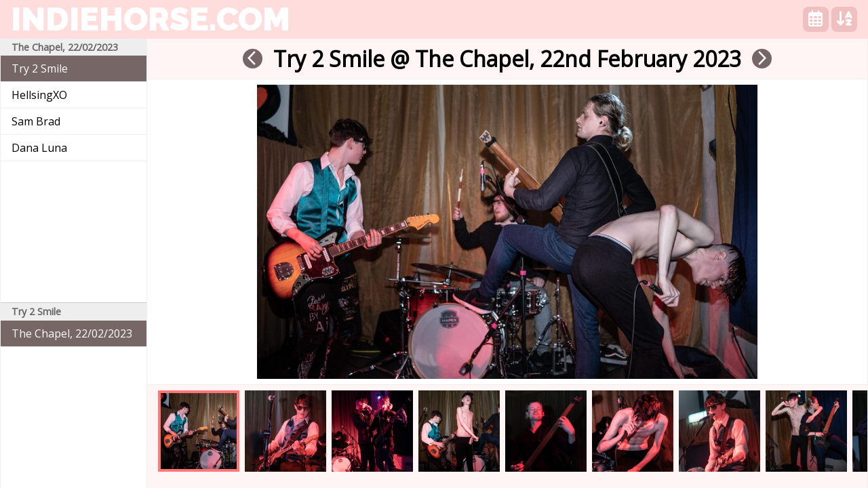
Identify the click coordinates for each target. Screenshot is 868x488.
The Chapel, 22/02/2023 (72, 333)
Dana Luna (39, 148)
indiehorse (151, 19)
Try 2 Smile (40, 68)
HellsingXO (39, 95)
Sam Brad (36, 121)
